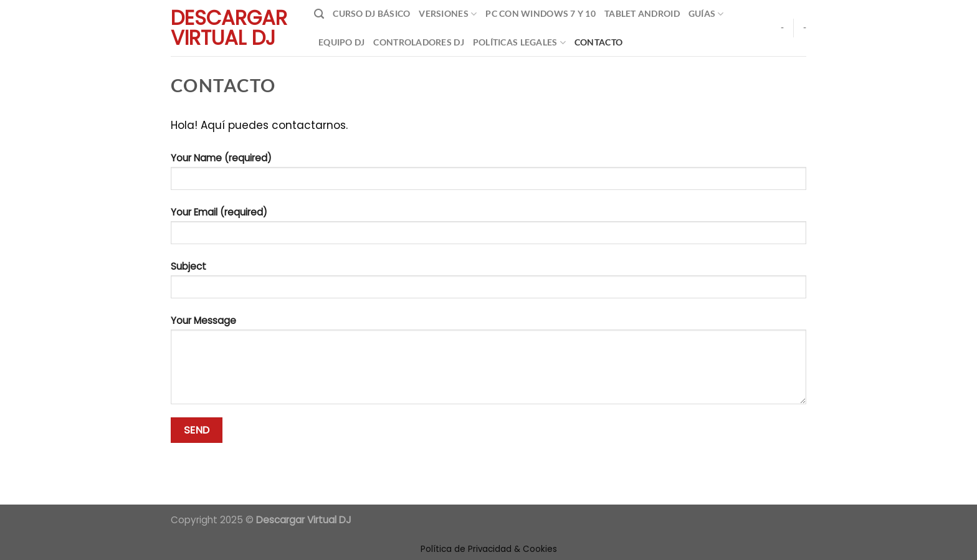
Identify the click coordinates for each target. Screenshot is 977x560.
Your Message (488, 364)
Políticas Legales (519, 43)
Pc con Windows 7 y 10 (541, 14)
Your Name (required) (488, 175)
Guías (706, 14)
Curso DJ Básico (371, 14)
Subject (488, 284)
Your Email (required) (488, 230)
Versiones (448, 14)
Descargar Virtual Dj (229, 28)
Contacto (598, 42)
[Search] (319, 14)
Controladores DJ (418, 42)
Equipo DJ (341, 42)
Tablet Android (642, 14)
